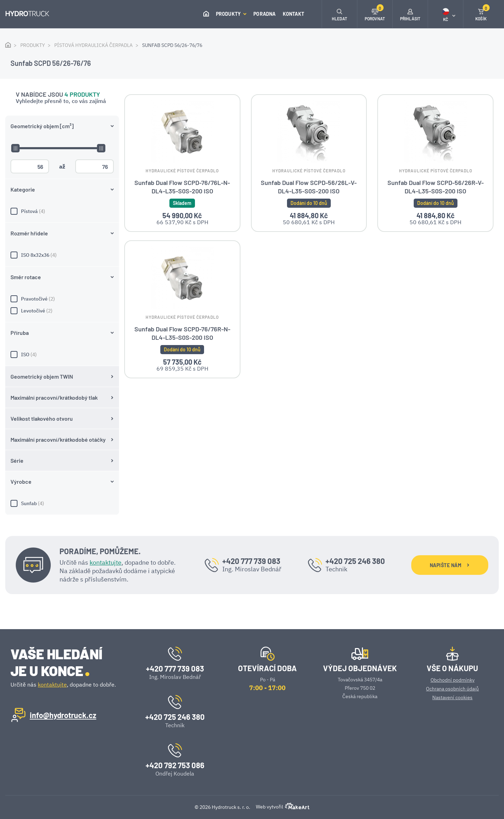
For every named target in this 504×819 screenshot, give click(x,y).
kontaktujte (106, 562)
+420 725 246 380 (355, 561)
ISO (62, 355)
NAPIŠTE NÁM (450, 565)
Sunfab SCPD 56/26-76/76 (172, 45)
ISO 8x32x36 (62, 255)
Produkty (231, 14)
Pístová (62, 211)
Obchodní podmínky (453, 680)
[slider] (15, 148)
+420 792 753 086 (175, 765)
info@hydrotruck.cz (63, 715)
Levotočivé (62, 311)
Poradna (264, 14)
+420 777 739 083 (251, 561)
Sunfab (62, 503)
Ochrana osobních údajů (452, 689)
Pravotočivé (62, 299)
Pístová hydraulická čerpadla (93, 45)
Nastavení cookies (452, 697)
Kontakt (293, 14)
